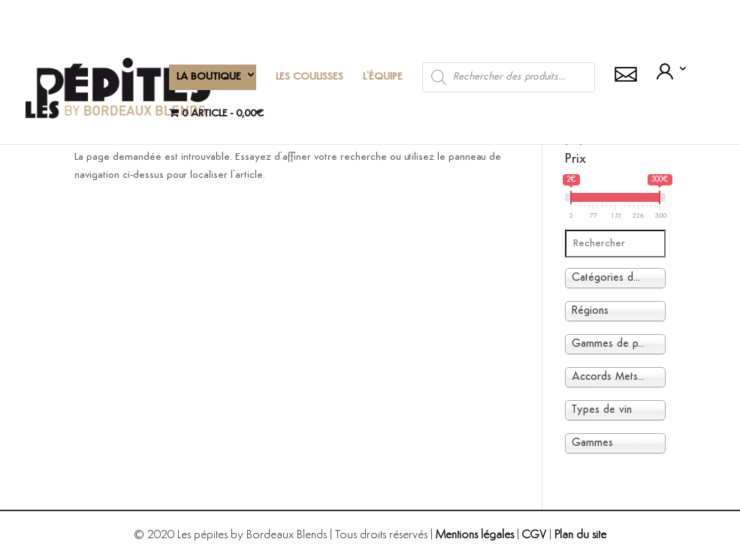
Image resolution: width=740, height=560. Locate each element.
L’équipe (383, 77)
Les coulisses (310, 77)
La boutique (209, 77)
